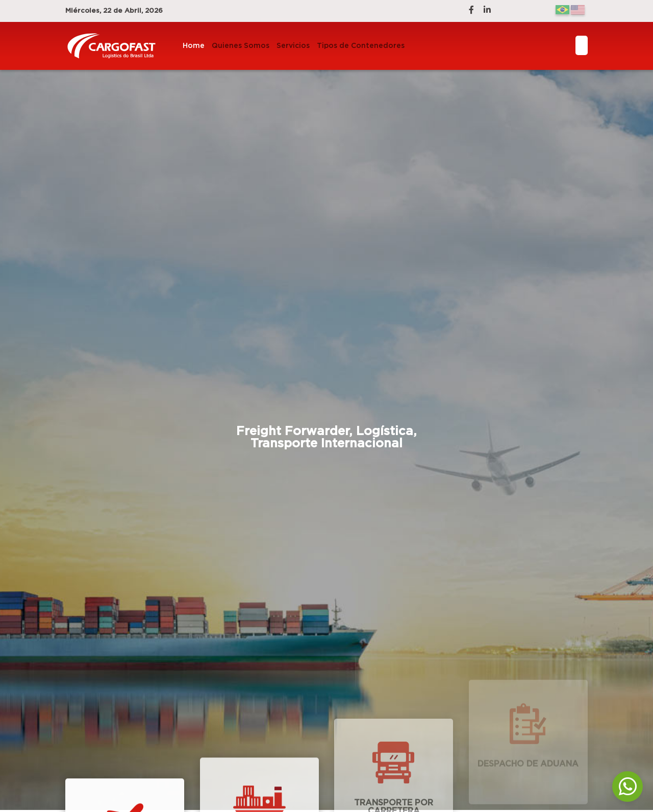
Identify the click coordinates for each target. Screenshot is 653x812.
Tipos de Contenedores (361, 46)
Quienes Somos (241, 46)
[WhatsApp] (627, 786)
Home (194, 46)
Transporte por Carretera (394, 766)
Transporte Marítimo (259, 799)
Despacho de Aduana (528, 742)
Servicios (293, 46)
